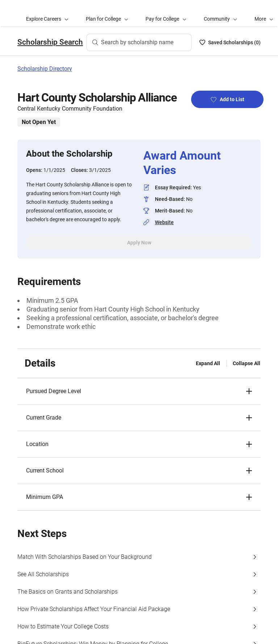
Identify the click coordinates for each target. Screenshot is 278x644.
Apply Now (139, 243)
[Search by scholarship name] (139, 42)
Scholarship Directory (45, 69)
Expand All (208, 363)
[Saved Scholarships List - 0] (230, 42)
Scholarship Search (50, 42)
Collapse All (247, 363)
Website (164, 222)
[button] (139, 391)
